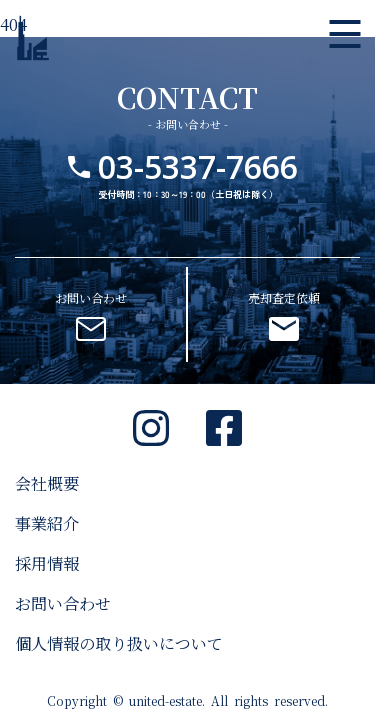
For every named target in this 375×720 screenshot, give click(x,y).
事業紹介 (47, 523)
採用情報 (47, 563)
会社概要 (47, 483)
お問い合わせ (63, 603)
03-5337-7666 (198, 167)
